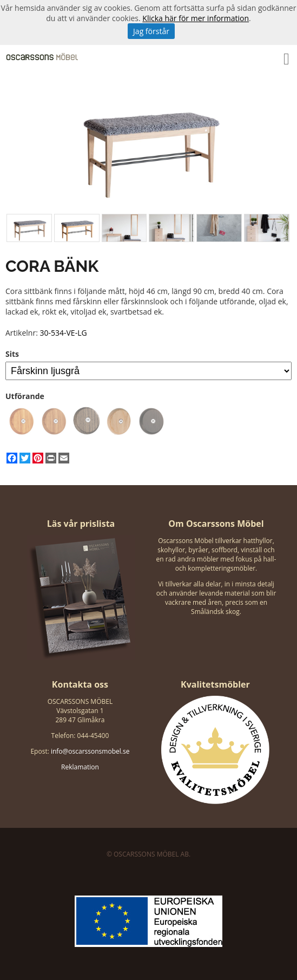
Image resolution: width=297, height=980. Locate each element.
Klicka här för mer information (196, 18)
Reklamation (80, 767)
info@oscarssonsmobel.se (90, 751)
